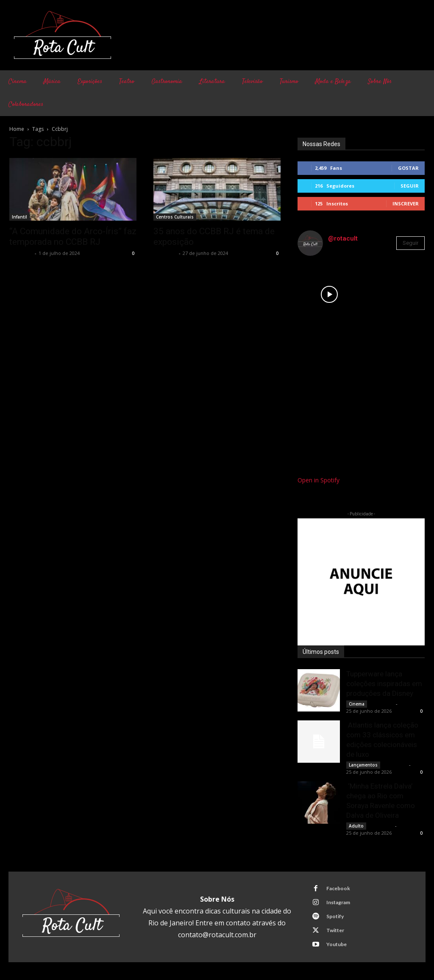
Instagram (338, 902)
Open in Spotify (319, 480)
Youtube (336, 944)
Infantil (19, 217)
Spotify (335, 916)
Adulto (356, 826)
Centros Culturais (175, 217)
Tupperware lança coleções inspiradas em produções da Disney (384, 684)
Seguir (410, 186)
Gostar (408, 168)
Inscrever (406, 203)
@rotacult (343, 238)
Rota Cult (21, 253)
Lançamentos (363, 765)
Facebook (338, 888)
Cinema (357, 704)
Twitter (335, 930)
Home (17, 129)
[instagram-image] (329, 294)
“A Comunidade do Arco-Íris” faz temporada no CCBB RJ (73, 237)
